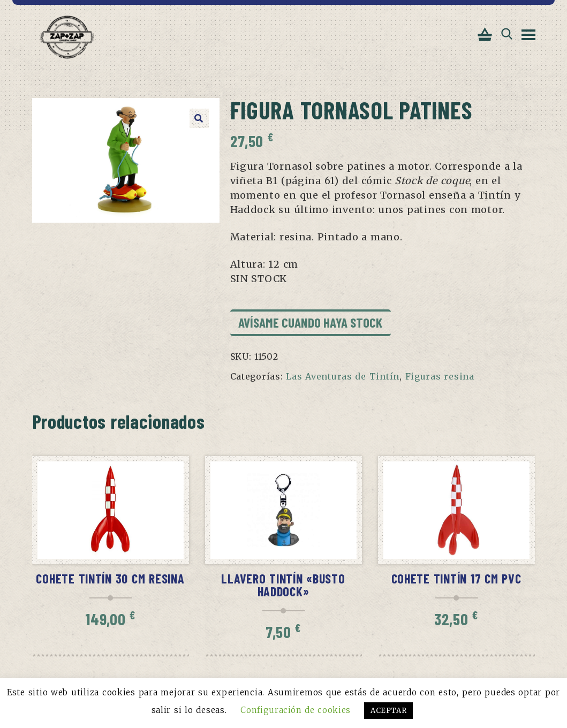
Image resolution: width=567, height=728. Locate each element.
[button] (199, 119)
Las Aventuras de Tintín (343, 377)
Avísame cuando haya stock (310, 323)
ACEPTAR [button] (389, 711)
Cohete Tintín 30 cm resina (110, 579)
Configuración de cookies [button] (295, 710)
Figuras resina (440, 377)
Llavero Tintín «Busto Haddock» (283, 586)
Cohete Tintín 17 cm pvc (456, 579)
